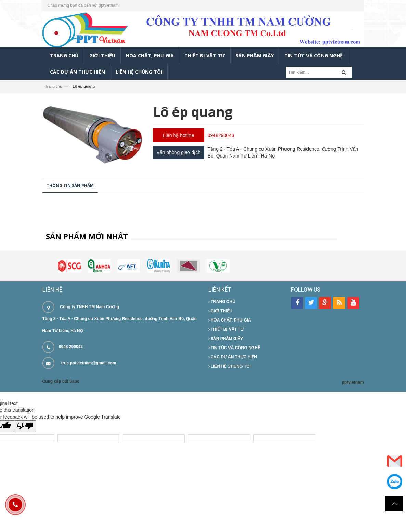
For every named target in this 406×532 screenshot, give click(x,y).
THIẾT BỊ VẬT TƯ (226, 329)
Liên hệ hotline (178, 135)
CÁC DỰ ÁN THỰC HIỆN (233, 357)
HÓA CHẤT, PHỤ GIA (230, 320)
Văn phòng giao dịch (179, 152)
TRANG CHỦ (222, 302)
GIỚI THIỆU (220, 311)
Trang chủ (54, 86)
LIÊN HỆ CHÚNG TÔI (230, 366)
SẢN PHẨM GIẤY (226, 339)
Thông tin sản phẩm (70, 185)
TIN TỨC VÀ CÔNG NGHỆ (234, 348)
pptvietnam (353, 382)
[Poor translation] (25, 426)
